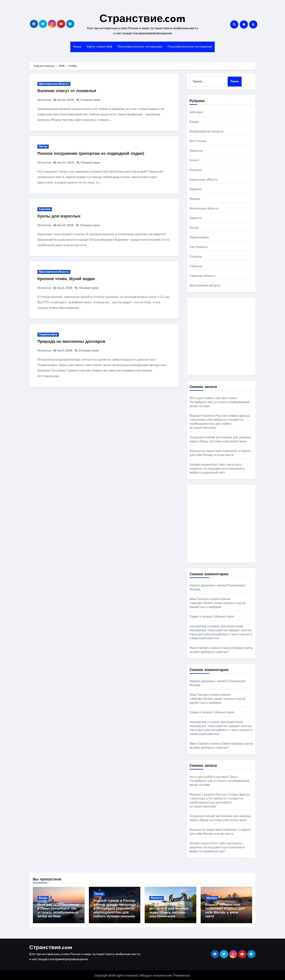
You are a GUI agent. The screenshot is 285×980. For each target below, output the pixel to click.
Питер (43, 147)
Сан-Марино (199, 247)
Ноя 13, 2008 (65, 225)
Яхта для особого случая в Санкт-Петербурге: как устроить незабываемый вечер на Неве (219, 402)
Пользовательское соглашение (140, 47)
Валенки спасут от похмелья (69, 91)
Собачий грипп (224, 617)
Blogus (146, 975)
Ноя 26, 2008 (65, 100)
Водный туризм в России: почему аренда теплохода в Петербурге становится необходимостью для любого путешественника (115, 909)
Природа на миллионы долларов (74, 342)
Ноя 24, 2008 (65, 163)
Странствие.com (142, 19)
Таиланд (196, 266)
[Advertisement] (212, 337)
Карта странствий (100, 47)
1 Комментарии (90, 100)
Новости (196, 218)
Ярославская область (54, 84)
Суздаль (196, 257)
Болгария (196, 112)
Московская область (204, 208)
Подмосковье (48, 335)
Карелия (45, 209)
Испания (196, 170)
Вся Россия (198, 141)
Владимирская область (206, 131)
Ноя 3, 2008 (64, 351)
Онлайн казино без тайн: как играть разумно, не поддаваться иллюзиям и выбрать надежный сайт (217, 469)
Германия (196, 151)
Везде (194, 122)
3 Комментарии (89, 351)
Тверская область (202, 276)
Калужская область (204, 180)
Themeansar (181, 975)
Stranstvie (44, 100)
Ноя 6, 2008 (64, 288)
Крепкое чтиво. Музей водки (68, 279)
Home (77, 47)
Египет (195, 160)
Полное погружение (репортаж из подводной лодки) (95, 154)
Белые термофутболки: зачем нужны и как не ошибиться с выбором (218, 603)
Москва (195, 199)
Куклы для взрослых (61, 216)
